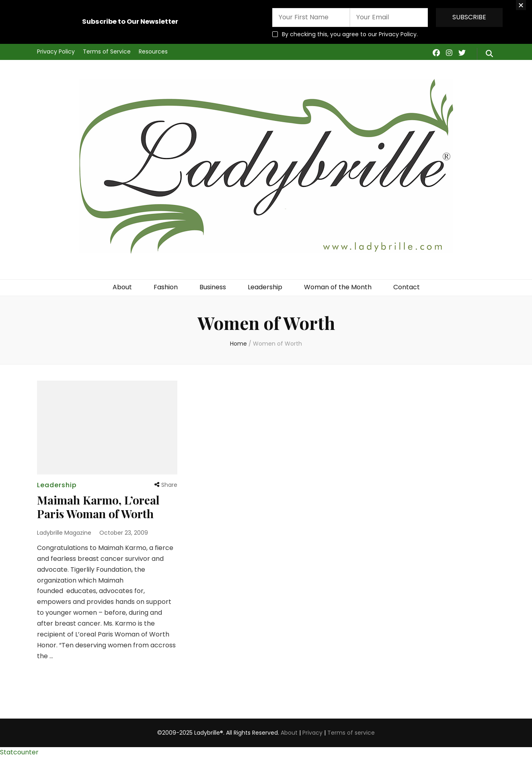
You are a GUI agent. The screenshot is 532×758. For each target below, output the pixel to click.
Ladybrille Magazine (64, 533)
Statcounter (19, 752)
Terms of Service (107, 51)
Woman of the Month (338, 287)
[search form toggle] (489, 54)
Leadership (265, 287)
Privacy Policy (56, 51)
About (122, 287)
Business (213, 287)
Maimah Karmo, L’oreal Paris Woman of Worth (98, 507)
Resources (153, 51)
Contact (407, 287)
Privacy (312, 733)
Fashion (166, 287)
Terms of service (351, 733)
